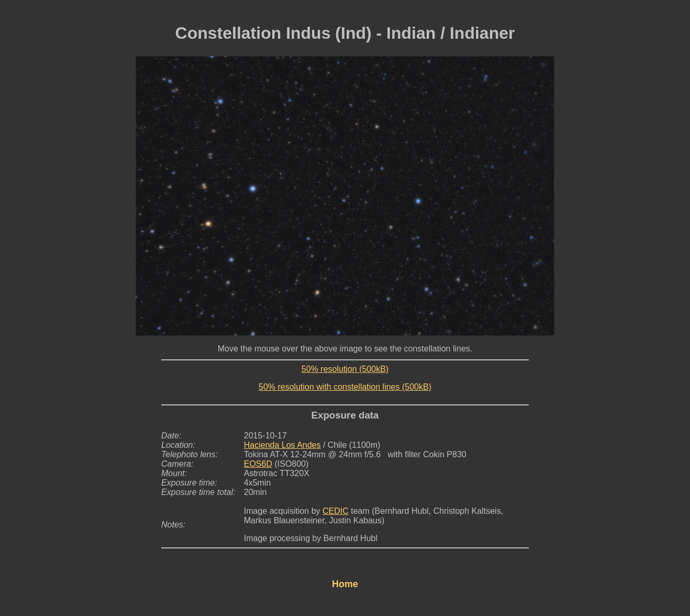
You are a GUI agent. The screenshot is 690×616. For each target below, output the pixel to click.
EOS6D (258, 464)
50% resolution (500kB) (345, 369)
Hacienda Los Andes (282, 445)
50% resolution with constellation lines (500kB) (345, 387)
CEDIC (336, 511)
